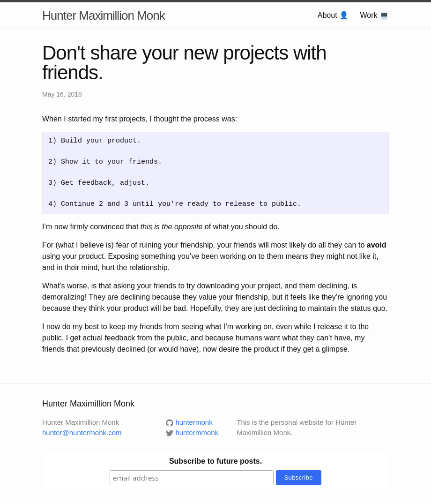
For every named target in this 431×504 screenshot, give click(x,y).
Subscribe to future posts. (215, 461)
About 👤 (333, 15)
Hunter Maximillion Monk (104, 15)
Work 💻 (375, 15)
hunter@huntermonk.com (82, 433)
